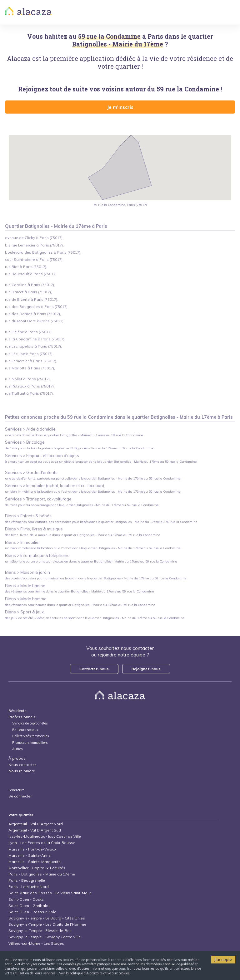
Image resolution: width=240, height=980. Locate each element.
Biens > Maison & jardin (27, 572)
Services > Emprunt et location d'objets (42, 456)
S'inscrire (17, 790)
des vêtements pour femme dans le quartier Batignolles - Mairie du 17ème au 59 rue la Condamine (79, 591)
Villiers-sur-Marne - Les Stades (36, 943)
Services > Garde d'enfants (31, 472)
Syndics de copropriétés (30, 723)
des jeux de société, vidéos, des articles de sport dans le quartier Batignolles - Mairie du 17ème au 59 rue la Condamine (95, 618)
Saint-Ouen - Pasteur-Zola (32, 912)
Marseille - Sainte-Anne (30, 855)
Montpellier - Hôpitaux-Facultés (37, 868)
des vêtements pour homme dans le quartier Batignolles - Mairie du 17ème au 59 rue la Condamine (80, 605)
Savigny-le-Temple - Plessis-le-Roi (40, 931)
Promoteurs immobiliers (30, 743)
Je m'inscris (120, 107)
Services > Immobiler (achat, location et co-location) (55, 485)
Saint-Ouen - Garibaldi (29, 906)
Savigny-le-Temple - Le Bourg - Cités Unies (47, 918)
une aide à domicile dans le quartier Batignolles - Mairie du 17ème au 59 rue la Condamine (74, 435)
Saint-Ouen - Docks (26, 899)
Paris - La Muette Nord (29, 887)
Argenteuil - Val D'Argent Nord (36, 824)
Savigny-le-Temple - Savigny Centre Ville (45, 937)
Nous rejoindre (22, 771)
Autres (17, 749)
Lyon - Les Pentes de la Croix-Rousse (42, 843)
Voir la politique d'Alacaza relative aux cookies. (95, 973)
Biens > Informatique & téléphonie (37, 555)
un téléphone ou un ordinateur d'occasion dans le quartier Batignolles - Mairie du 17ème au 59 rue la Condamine (91, 561)
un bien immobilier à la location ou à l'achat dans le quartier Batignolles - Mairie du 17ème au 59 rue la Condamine (93, 492)
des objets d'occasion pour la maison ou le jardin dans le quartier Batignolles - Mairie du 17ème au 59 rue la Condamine (96, 578)
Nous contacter (22, 765)
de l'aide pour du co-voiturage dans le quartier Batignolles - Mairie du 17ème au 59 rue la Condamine (82, 505)
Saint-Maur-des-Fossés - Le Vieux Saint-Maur (50, 893)
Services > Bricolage (25, 442)
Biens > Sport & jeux (24, 612)
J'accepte (223, 959)
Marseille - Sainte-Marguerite (35, 862)
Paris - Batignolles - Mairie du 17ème (42, 874)
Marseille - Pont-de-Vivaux (32, 849)
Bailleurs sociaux (26, 730)
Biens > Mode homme (26, 599)
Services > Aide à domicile (30, 429)
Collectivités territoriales (30, 736)
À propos (17, 758)
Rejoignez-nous (146, 669)
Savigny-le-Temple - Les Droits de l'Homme (47, 924)
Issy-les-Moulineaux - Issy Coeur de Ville (45, 836)
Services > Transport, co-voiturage (38, 499)
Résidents (17, 711)
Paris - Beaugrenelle (27, 880)
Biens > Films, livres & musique (34, 529)
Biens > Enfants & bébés (28, 516)
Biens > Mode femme (25, 586)
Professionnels (22, 717)
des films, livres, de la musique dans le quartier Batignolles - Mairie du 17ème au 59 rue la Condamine (82, 535)
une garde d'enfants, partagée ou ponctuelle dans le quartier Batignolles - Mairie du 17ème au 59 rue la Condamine (93, 478)
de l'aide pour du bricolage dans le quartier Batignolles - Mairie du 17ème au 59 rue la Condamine (79, 448)
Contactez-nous (94, 669)
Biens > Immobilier (22, 542)
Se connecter (20, 796)
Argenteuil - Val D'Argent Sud (35, 830)
